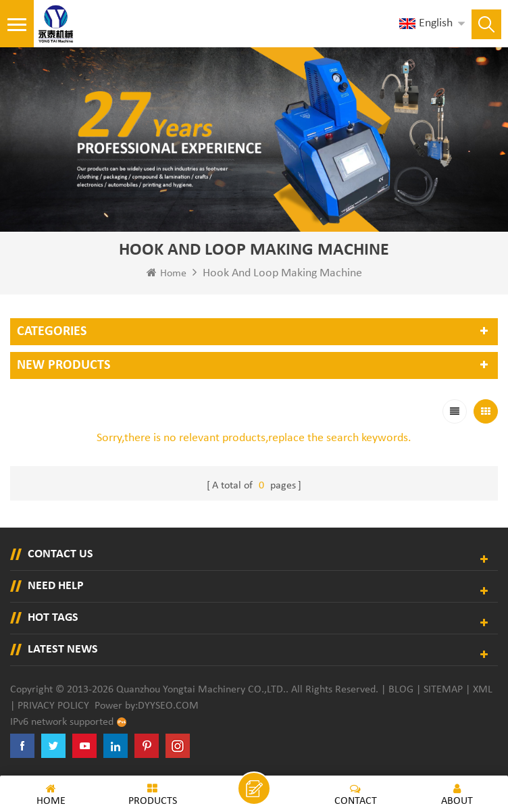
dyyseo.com (168, 706)
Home (167, 273)
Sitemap (443, 690)
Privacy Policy (53, 706)
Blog (401, 690)
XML (483, 690)
